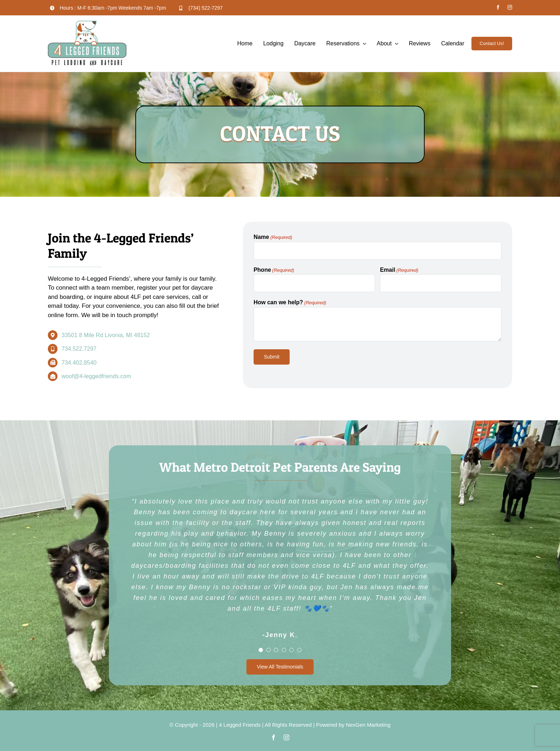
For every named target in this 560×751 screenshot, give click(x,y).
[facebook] (498, 7)
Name (273, 237)
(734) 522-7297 (206, 8)
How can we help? (290, 303)
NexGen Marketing (368, 725)
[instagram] (510, 7)
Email (399, 270)
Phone (274, 270)
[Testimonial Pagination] (261, 650)
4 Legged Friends (240, 725)
